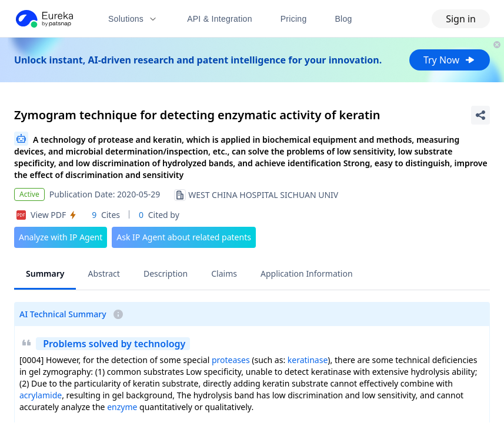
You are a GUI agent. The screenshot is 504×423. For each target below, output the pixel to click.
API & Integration (220, 19)
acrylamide (41, 395)
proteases (231, 360)
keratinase (308, 360)
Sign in (461, 19)
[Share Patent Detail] (480, 115)
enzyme (122, 407)
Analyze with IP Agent (61, 237)
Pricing (294, 19)
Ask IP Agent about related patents (184, 237)
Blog (344, 19)
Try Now (450, 60)
